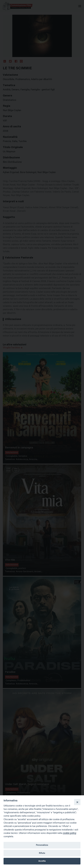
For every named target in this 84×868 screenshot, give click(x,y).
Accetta (42, 861)
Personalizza (42, 845)
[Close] (77, 802)
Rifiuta (42, 853)
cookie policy (69, 833)
